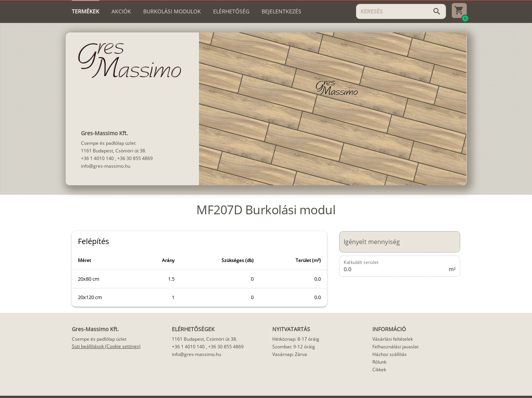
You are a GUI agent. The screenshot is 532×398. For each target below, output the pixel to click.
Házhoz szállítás (390, 354)
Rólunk (379, 362)
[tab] (86, 11)
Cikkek (379, 370)
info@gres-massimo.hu (106, 166)
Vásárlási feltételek (393, 339)
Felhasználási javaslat (395, 347)
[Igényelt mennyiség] (396, 242)
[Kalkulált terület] (396, 266)
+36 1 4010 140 (97, 158)
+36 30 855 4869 (135, 158)
